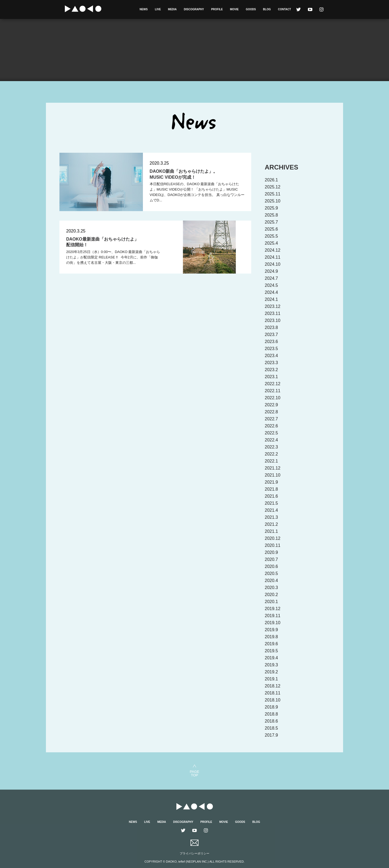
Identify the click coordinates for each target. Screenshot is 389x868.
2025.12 (273, 187)
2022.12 (273, 384)
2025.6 (271, 229)
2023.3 (271, 363)
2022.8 (271, 412)
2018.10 (273, 700)
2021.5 (271, 503)
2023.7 (271, 335)
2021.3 (271, 517)
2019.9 (271, 630)
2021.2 (271, 524)
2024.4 (271, 292)
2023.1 (271, 377)
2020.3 (271, 588)
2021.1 (271, 531)
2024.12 (273, 250)
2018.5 (271, 728)
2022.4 (271, 440)
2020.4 (271, 581)
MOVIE (234, 9)
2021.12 (273, 468)
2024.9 (271, 271)
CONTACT (284, 9)
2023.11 (273, 313)
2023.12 (273, 306)
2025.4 (271, 243)
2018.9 (271, 707)
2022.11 (273, 391)
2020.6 (271, 566)
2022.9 (271, 405)
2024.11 (273, 257)
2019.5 (271, 651)
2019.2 (271, 672)
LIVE (158, 9)
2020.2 (271, 595)
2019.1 (271, 679)
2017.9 (271, 735)
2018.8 (271, 714)
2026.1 (271, 180)
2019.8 (271, 637)
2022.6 (271, 426)
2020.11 (273, 545)
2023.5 (271, 349)
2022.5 (271, 433)
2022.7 (271, 419)
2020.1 (271, 602)
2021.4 (271, 510)
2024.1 (271, 299)
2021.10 (273, 475)
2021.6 (271, 496)
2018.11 (273, 693)
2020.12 (273, 538)
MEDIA (172, 9)
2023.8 (271, 327)
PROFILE (217, 9)
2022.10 (273, 398)
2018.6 (271, 721)
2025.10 (273, 201)
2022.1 (271, 461)
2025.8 (271, 215)
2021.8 (271, 489)
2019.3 (271, 665)
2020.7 (271, 559)
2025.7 (271, 222)
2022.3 (271, 447)
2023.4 (271, 356)
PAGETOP (194, 773)
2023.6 (271, 342)
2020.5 (271, 573)
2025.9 (271, 208)
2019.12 (273, 609)
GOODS (251, 9)
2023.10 (273, 320)
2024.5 (271, 285)
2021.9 (271, 482)
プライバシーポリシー (194, 853)
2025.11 (273, 194)
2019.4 (271, 658)
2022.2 (271, 454)
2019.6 (271, 644)
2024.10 (273, 264)
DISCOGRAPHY (194, 9)
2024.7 (271, 278)
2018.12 (273, 686)
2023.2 (271, 370)
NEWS (144, 9)
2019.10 (273, 623)
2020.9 (271, 552)
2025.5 (271, 236)
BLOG (267, 9)
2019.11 (273, 616)
